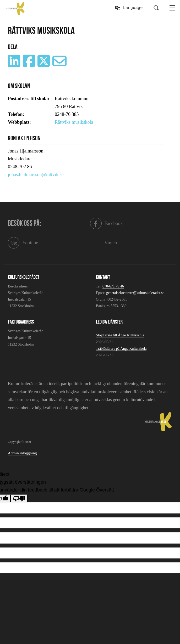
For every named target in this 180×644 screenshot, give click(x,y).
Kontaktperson (24, 138)
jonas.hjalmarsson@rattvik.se (36, 174)
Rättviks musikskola (74, 122)
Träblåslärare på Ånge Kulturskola (121, 349)
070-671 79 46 (113, 286)
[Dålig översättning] (19, 498)
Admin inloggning (22, 453)
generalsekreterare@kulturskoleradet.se (135, 293)
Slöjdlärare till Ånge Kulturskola (120, 335)
